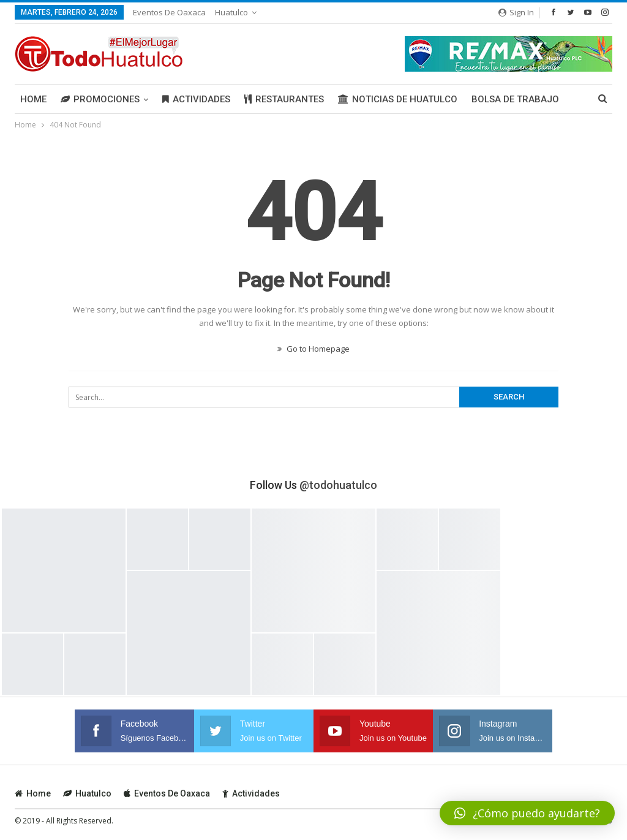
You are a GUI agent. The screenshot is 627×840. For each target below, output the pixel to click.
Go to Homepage (313, 349)
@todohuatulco (338, 485)
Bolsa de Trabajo (515, 99)
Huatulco (231, 12)
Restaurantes (284, 99)
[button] (527, 813)
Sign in (516, 12)
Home (33, 99)
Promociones (100, 99)
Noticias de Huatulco (398, 99)
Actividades (196, 99)
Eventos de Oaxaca (169, 12)
